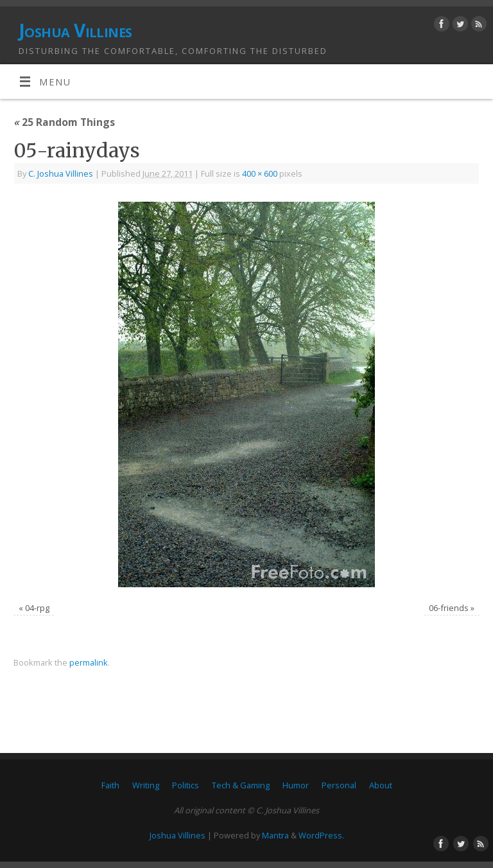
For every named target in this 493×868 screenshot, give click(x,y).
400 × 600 (260, 173)
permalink (89, 662)
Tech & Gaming (241, 785)
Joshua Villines (75, 31)
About (381, 785)
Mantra (275, 835)
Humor (296, 785)
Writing (146, 785)
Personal (339, 785)
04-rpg (37, 608)
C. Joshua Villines (61, 173)
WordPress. (321, 835)
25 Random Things (64, 122)
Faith (110, 785)
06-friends (449, 608)
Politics (186, 785)
